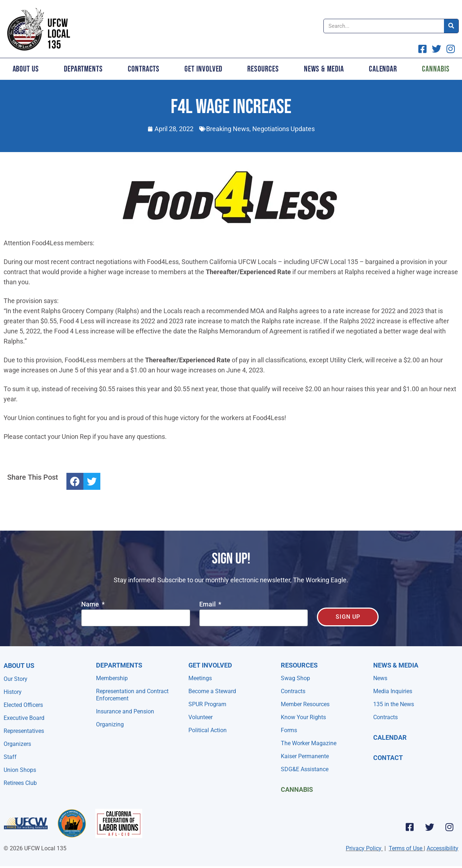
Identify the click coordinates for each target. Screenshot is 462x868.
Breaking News (228, 129)
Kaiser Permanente (305, 756)
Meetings (200, 678)
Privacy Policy (364, 848)
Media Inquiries (393, 691)
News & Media (324, 69)
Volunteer (201, 717)
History (13, 692)
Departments (83, 69)
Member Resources (305, 704)
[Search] (451, 26)
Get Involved (203, 69)
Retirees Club (20, 783)
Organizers (17, 744)
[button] (75, 481)
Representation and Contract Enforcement (132, 695)
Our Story (16, 679)
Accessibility (443, 848)
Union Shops (20, 770)
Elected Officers (23, 705)
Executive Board (24, 718)
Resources (263, 69)
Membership (112, 678)
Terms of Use (406, 848)
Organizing (110, 724)
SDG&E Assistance (305, 769)
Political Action (208, 730)
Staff (10, 757)
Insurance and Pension (125, 711)
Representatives (24, 731)
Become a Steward (212, 691)
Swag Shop (295, 678)
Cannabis (297, 789)
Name (91, 604)
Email (208, 604)
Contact (388, 758)
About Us (26, 69)
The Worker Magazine (309, 743)
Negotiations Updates (284, 129)
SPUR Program (207, 704)
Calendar (383, 69)
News (380, 678)
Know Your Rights (303, 717)
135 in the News (394, 704)
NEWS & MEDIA (396, 665)
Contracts (144, 69)
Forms (289, 730)
